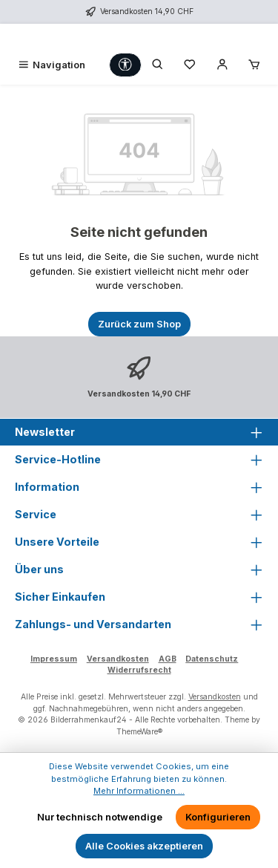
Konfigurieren (218, 817)
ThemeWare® (139, 732)
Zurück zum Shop (139, 324)
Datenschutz (212, 659)
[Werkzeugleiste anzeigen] (125, 65)
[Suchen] (158, 65)
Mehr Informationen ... (139, 791)
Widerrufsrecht (139, 670)
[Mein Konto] (222, 65)
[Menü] (51, 65)
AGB (168, 659)
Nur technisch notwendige (100, 817)
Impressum (54, 659)
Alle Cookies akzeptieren (144, 846)
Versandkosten (118, 659)
